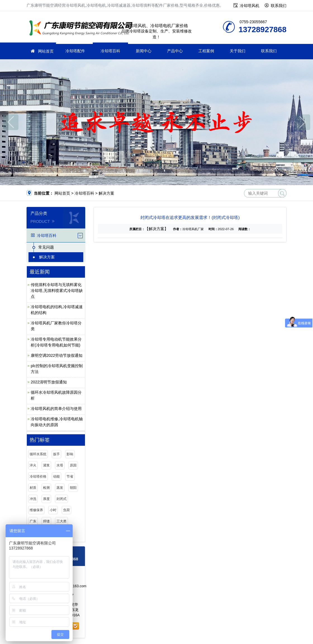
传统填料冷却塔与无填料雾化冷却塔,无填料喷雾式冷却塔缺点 (57, 291)
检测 (46, 488)
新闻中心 (144, 51)
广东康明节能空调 (82, 29)
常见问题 (46, 247)
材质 (33, 488)
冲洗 (33, 499)
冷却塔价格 (38, 476)
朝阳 (73, 488)
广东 (33, 521)
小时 (53, 510)
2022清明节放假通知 (49, 382)
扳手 (56, 454)
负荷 (67, 510)
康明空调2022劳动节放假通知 (57, 355)
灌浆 (46, 465)
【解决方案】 (156, 229)
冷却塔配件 (75, 51)
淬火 (33, 465)
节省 (70, 476)
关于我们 (238, 51)
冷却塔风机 (250, 6)
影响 (70, 454)
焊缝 (46, 521)
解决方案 (106, 193)
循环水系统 (38, 454)
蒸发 (60, 488)
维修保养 (36, 510)
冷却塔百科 (110, 51)
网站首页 (46, 51)
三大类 (61, 521)
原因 (73, 465)
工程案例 (206, 51)
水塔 (60, 465)
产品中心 (175, 51)
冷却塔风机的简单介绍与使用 (56, 409)
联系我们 (279, 6)
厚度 (46, 499)
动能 (56, 476)
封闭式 (61, 499)
